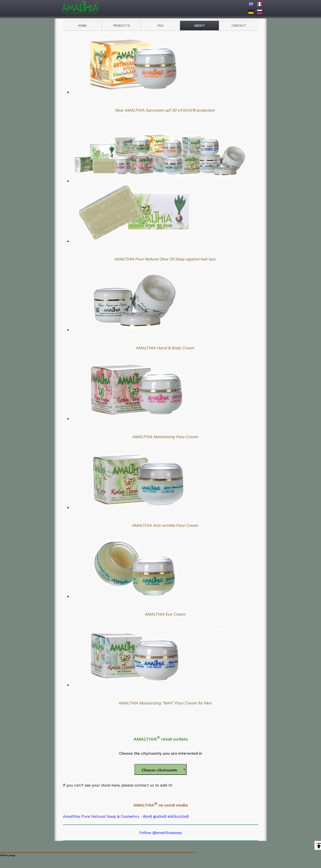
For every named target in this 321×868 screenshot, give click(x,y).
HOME (82, 26)
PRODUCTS (121, 26)
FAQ (160, 26)
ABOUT (199, 26)
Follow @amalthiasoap (160, 833)
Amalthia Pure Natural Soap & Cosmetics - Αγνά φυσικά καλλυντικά (126, 816)
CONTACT (239, 26)
